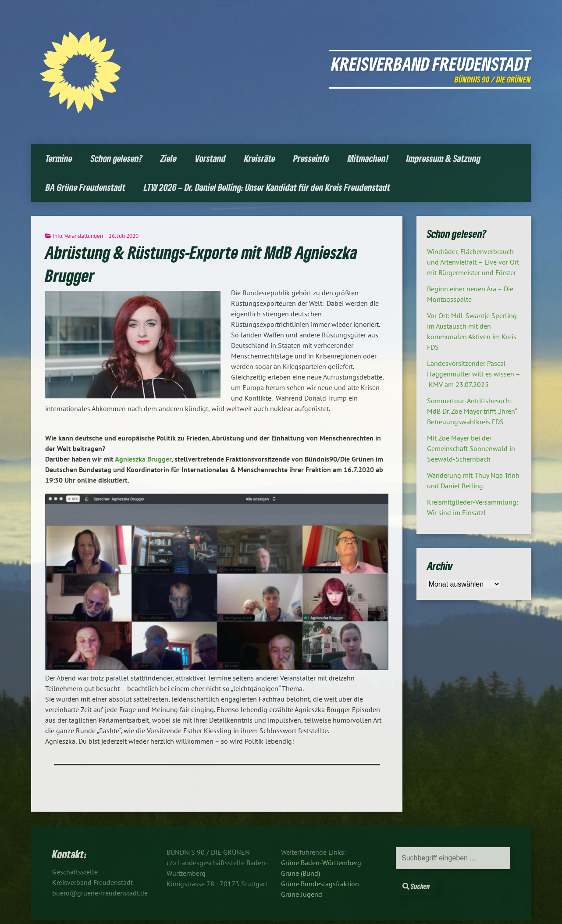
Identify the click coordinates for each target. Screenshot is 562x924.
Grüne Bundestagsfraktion (320, 884)
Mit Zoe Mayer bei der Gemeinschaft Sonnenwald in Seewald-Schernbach (471, 448)
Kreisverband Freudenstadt (431, 63)
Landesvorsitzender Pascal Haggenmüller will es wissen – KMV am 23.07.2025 (474, 374)
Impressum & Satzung (443, 158)
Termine (59, 158)
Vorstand (210, 158)
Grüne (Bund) (301, 873)
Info (57, 236)
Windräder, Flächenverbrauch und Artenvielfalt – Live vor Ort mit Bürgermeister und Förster (473, 262)
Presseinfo (311, 158)
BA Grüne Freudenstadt (85, 187)
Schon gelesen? (117, 158)
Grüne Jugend (302, 894)
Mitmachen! (368, 158)
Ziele (169, 158)
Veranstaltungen (84, 236)
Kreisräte (260, 158)
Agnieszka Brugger (143, 459)
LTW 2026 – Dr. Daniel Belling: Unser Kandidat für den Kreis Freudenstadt (267, 187)
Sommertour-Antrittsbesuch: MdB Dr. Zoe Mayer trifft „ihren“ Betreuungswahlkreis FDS (472, 411)
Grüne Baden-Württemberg (321, 863)
